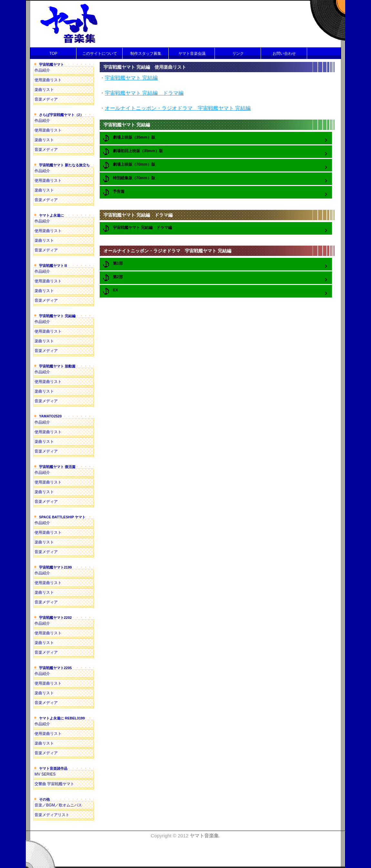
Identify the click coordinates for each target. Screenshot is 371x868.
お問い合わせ (284, 54)
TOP (53, 54)
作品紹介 (42, 70)
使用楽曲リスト (48, 80)
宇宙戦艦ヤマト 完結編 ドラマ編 (144, 93)
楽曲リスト (44, 90)
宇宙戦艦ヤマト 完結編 (131, 78)
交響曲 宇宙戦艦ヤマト (54, 784)
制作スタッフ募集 (146, 54)
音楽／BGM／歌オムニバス (58, 805)
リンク (238, 54)
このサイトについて (100, 54)
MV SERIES (45, 774)
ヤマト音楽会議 (192, 54)
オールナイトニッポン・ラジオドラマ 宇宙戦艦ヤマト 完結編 (178, 108)
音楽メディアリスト (52, 815)
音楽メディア (46, 99)
